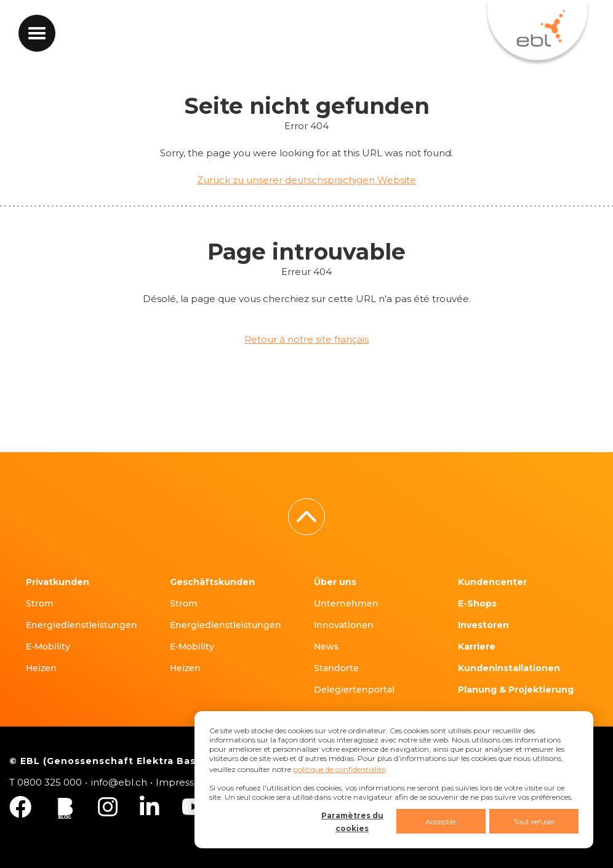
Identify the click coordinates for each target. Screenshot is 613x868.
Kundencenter (492, 582)
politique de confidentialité (339, 769)
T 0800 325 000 (46, 782)
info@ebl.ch (119, 782)
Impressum (183, 782)
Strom (40, 603)
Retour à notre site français (306, 339)
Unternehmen (346, 603)
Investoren (483, 625)
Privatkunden (58, 582)
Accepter (441, 822)
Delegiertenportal (354, 690)
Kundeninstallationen (509, 668)
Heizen (41, 668)
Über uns (335, 582)
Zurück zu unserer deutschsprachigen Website (306, 180)
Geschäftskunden (212, 582)
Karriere (477, 647)
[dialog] (394, 780)
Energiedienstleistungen (82, 625)
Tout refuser (534, 822)
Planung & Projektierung (516, 690)
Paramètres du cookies (352, 822)
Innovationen (344, 625)
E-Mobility (48, 647)
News (326, 647)
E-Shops (477, 603)
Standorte (336, 668)
